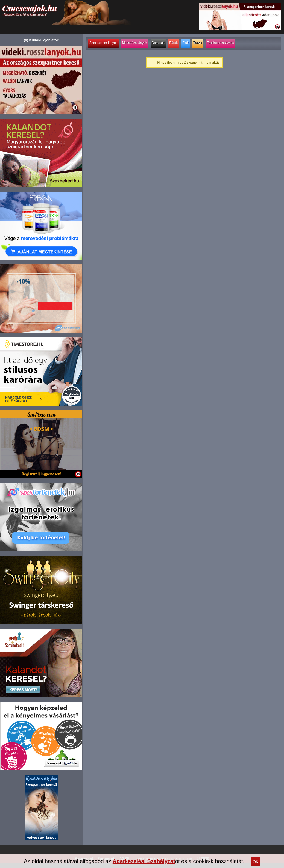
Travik (198, 43)
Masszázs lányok (135, 43)
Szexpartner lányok (103, 43)
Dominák (158, 43)
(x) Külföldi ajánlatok (41, 40)
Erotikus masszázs (220, 43)
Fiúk (185, 43)
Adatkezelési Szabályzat (144, 861)
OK (256, 862)
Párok (173, 43)
